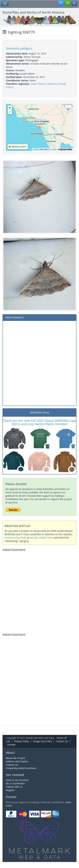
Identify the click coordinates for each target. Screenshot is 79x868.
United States (38, 84)
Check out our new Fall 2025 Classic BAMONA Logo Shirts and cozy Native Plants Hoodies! (39, 422)
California (51, 84)
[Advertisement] (39, 363)
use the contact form (42, 538)
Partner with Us (14, 787)
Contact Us (62, 741)
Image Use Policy (42, 741)
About (10, 753)
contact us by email (15, 538)
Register (10, 790)
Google (53, 149)
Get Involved (15, 775)
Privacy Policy (22, 741)
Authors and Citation (17, 761)
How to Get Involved (17, 780)
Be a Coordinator (15, 783)
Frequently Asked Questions (21, 768)
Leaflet (36, 149)
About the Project (16, 758)
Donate (11, 745)
